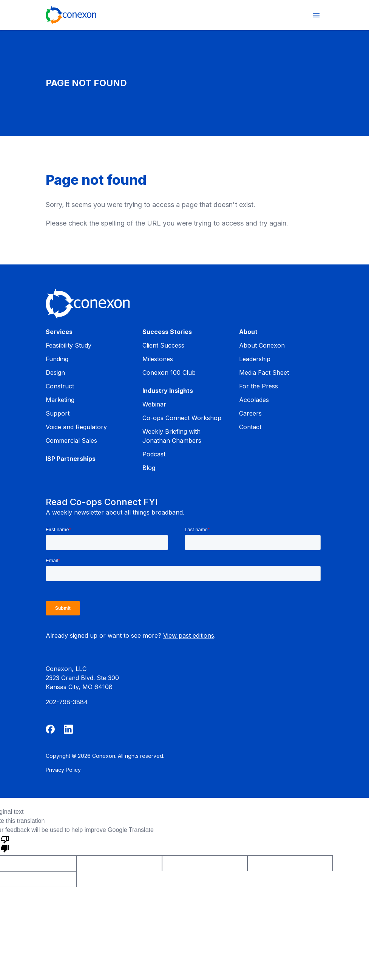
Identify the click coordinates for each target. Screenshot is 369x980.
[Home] (71, 15)
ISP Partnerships (71, 459)
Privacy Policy (63, 770)
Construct (60, 386)
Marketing (60, 400)
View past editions (189, 635)
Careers (250, 413)
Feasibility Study (69, 345)
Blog (149, 468)
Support (58, 413)
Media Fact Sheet (264, 373)
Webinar (154, 404)
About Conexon (262, 345)
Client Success (163, 345)
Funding (57, 359)
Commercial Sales (71, 441)
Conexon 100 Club (169, 373)
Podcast (154, 454)
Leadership (255, 359)
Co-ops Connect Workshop (182, 418)
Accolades (254, 400)
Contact (250, 427)
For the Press (259, 386)
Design (55, 373)
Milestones (158, 359)
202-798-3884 (67, 702)
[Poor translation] (5, 844)
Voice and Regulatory (76, 427)
